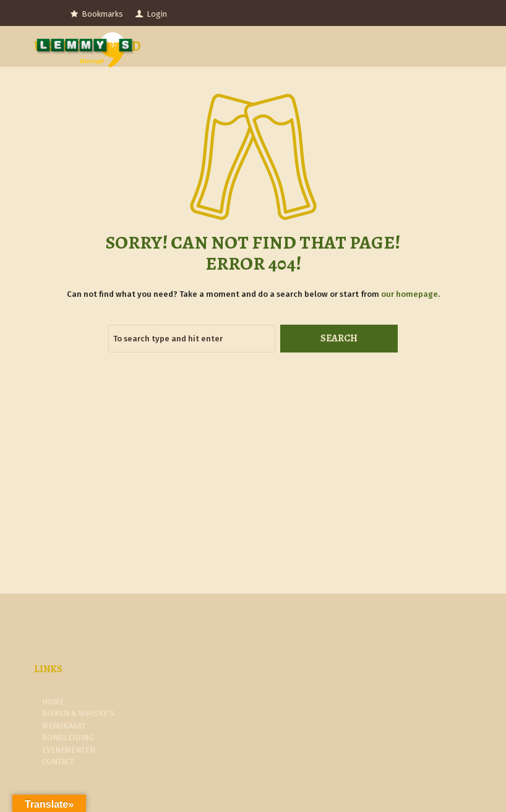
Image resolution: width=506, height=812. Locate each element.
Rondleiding (68, 737)
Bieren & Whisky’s (78, 713)
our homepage (410, 294)
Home (53, 702)
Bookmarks (102, 14)
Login (157, 14)
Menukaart (64, 726)
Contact (58, 762)
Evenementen (69, 750)
